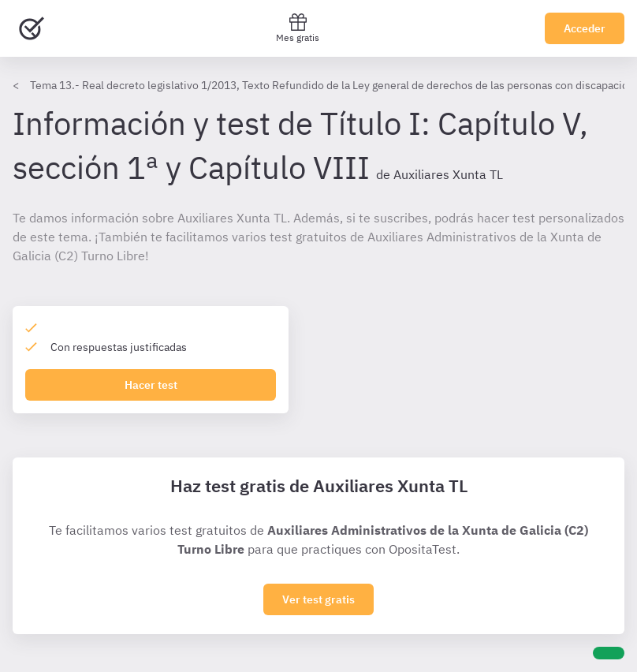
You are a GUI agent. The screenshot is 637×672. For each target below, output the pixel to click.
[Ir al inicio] (32, 28)
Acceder (585, 28)
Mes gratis (298, 28)
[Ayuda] (609, 653)
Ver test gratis (318, 599)
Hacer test (151, 385)
